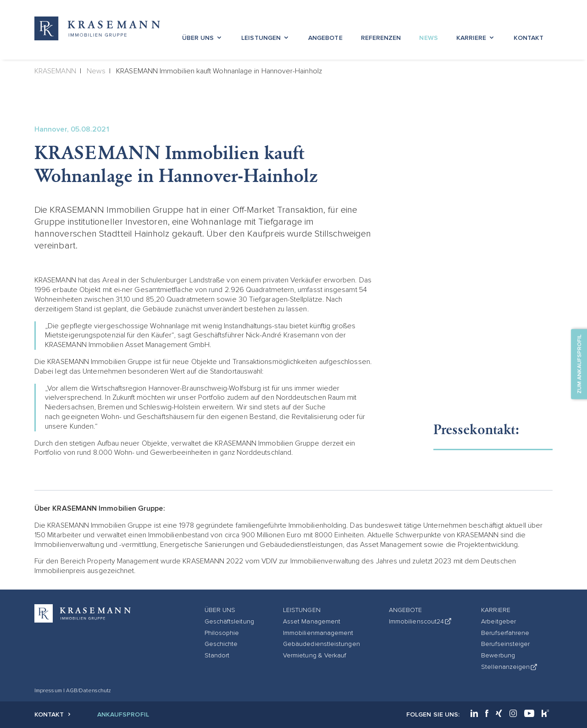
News (428, 38)
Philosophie (222, 633)
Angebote (325, 38)
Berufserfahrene (505, 633)
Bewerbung (498, 655)
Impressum (49, 691)
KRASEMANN (55, 71)
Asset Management (312, 621)
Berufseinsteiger (505, 644)
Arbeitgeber (498, 621)
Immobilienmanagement (318, 633)
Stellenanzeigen (509, 667)
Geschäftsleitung (229, 621)
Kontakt (529, 38)
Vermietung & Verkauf (315, 655)
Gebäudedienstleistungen (321, 644)
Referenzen (381, 38)
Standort (217, 655)
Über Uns (203, 38)
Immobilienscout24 (421, 621)
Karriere (476, 38)
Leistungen (266, 38)
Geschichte (221, 644)
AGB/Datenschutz (89, 691)
